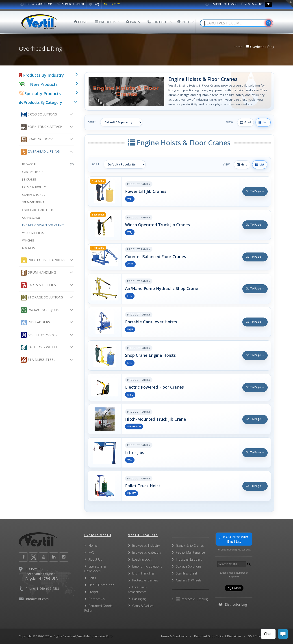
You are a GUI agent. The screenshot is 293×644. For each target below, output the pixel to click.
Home (93, 545)
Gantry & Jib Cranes (190, 545)
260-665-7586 (252, 4)
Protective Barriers (43, 260)
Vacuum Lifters (33, 233)
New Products (44, 84)
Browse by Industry (146, 545)
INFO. (183, 22)
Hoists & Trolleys (35, 187)
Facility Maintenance (190, 552)
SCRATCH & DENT (71, 4)
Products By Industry (41, 75)
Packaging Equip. (40, 310)
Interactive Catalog (192, 599)
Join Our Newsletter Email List (234, 539)
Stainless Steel (38, 360)
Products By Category (40, 102)
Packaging (139, 599)
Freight (93, 592)
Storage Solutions (42, 298)
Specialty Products (40, 94)
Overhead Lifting (40, 152)
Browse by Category (147, 552)
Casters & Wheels (40, 347)
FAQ (94, 4)
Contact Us (97, 599)
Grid (245, 122)
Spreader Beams (33, 202)
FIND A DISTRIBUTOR (36, 4)
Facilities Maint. (39, 335)
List (263, 122)
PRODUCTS (106, 22)
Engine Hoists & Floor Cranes (43, 225)
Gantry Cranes (33, 172)
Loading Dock (37, 139)
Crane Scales (31, 218)
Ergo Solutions (39, 114)
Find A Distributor (101, 585)
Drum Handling (39, 273)
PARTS (133, 22)
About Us (95, 559)
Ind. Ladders (36, 323)
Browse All (48, 164)
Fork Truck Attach (42, 127)
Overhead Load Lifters (38, 210)
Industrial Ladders (189, 559)
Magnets (28, 248)
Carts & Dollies (38, 285)
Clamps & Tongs (34, 195)
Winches (28, 240)
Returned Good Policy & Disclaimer (218, 636)
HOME (81, 22)
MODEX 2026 (112, 4)
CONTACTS (158, 22)
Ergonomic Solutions (147, 566)
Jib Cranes (29, 179)
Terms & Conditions (174, 636)
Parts (92, 578)
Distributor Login (221, 4)
